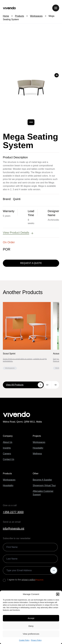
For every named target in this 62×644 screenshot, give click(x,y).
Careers (7, 454)
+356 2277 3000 (13, 512)
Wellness (37, 454)
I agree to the (25, 580)
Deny (31, 626)
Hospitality (38, 448)
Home (6, 16)
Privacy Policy (36, 640)
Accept (31, 618)
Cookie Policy (24, 640)
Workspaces (36, 16)
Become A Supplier (42, 480)
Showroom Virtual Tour (44, 485)
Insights (7, 448)
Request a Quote (31, 263)
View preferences (31, 634)
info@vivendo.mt (13, 528)
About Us (8, 442)
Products (19, 16)
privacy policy (28, 580)
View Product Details (18, 233)
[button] (58, 594)
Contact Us (8, 459)
